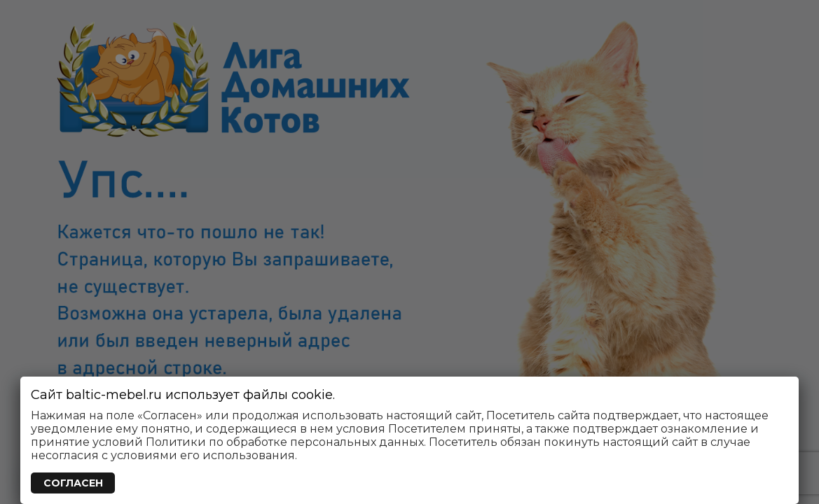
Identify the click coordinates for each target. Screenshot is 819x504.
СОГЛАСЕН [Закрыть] (73, 483)
